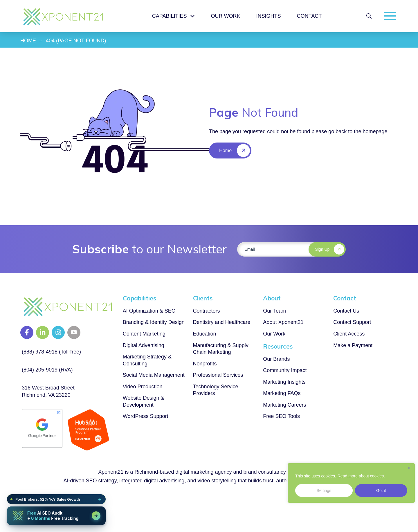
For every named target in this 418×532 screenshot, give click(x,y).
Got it (381, 490)
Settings (324, 490)
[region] (351, 483)
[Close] (409, 468)
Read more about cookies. (361, 476)
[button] (369, 16)
